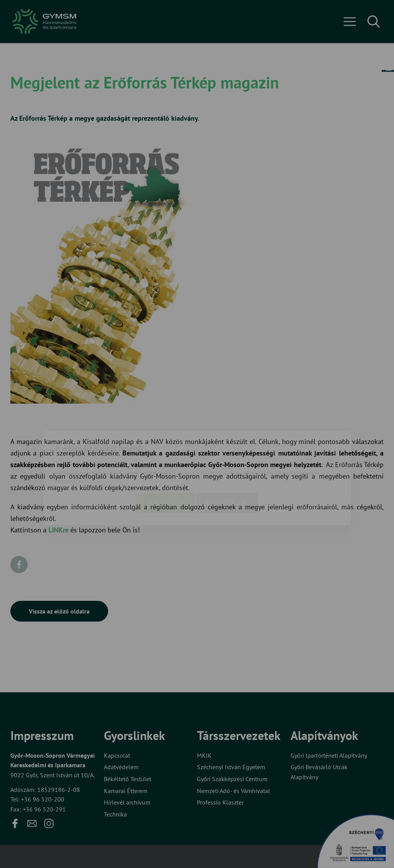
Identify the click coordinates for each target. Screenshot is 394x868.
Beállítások (227, 459)
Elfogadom (165, 459)
